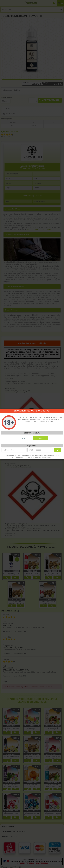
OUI (41, 438)
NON (24, 438)
